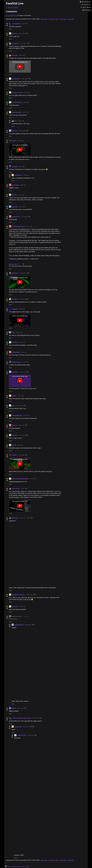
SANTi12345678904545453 (20, 479)
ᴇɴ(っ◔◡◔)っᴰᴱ (14, 264)
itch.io (9, 866)
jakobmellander (19, 625)
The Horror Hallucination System (22, 718)
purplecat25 (18, 727)
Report (23, 866)
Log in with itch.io (12, 15)
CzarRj (14, 445)
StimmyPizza (16, 352)
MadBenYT (15, 273)
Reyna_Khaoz (16, 489)
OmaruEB (15, 55)
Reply (10, 29)
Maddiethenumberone (19, 595)
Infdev (14, 708)
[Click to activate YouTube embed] (20, 67)
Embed (27, 866)
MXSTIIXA (15, 518)
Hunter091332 (22, 735)
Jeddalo (14, 455)
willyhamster (18, 175)
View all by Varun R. (16, 866)
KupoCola (15, 372)
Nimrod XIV (15, 43)
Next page (44, 19)
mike (13, 332)
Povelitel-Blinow (17, 102)
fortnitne (15, 33)
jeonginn (15, 435)
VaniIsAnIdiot (16, 79)
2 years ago (25, 24)
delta (14, 406)
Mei (16, 121)
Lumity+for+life (17, 362)
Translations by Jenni (18, 226)
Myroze (14, 141)
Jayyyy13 (15, 207)
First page (63, 19)
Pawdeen (15, 309)
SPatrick (15, 425)
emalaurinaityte (17, 112)
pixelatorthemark (17, 415)
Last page (70, 19)
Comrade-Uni (16, 216)
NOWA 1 (14, 396)
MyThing (15, 166)
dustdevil (15, 342)
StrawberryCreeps (17, 92)
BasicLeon (15, 606)
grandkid (15, 299)
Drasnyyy (15, 131)
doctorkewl (15, 185)
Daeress (14, 195)
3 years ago (20, 708)
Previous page (53, 19)
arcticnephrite (16, 24)
